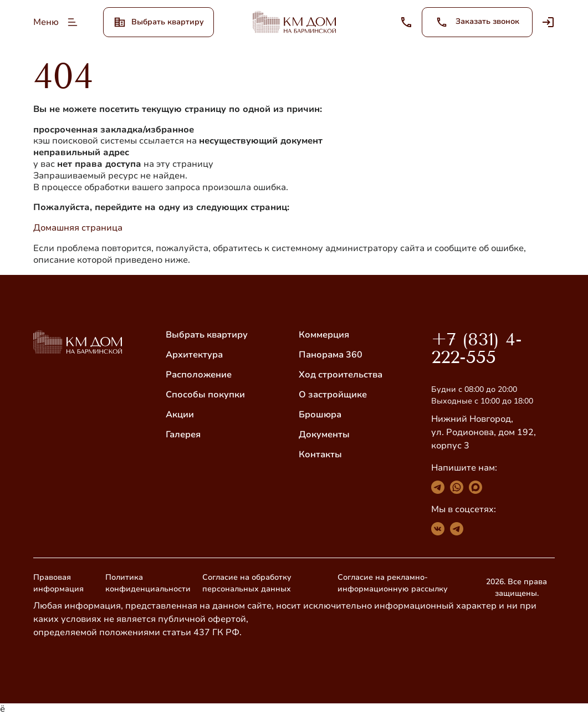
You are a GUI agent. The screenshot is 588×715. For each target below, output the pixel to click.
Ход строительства (341, 375)
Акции (180, 415)
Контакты (320, 454)
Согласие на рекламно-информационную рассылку (393, 583)
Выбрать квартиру (207, 335)
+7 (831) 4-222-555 (477, 348)
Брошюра (320, 415)
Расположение (199, 375)
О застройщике (333, 395)
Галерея (183, 435)
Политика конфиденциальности (148, 583)
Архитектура (194, 355)
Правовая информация (58, 583)
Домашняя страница (78, 228)
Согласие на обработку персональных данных (247, 583)
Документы (324, 435)
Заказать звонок (477, 22)
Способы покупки (205, 395)
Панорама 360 (331, 355)
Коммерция (324, 335)
